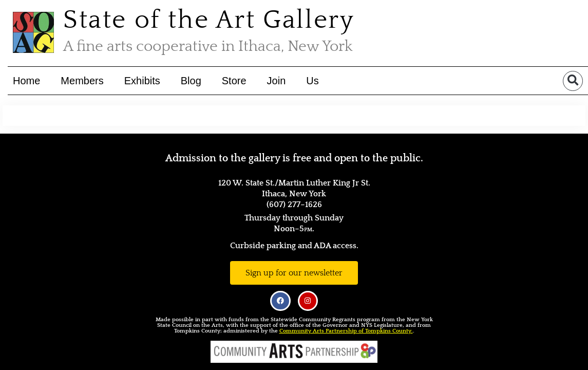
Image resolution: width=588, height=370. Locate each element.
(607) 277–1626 (294, 205)
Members (82, 81)
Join (276, 81)
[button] (573, 80)
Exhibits (142, 81)
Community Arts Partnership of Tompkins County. (346, 331)
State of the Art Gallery (209, 20)
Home (26, 81)
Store (234, 81)
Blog (191, 81)
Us (312, 81)
